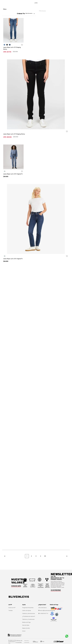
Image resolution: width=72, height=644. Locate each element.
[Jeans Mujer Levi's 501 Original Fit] (13, 162)
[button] (5, 556)
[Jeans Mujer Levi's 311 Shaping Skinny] (13, 36)
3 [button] (36, 556)
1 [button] (27, 556)
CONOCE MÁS (16, 586)
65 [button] (45, 556)
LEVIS (36, 3)
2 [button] (31, 556)
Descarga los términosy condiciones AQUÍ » (16, 635)
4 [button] (41, 556)
